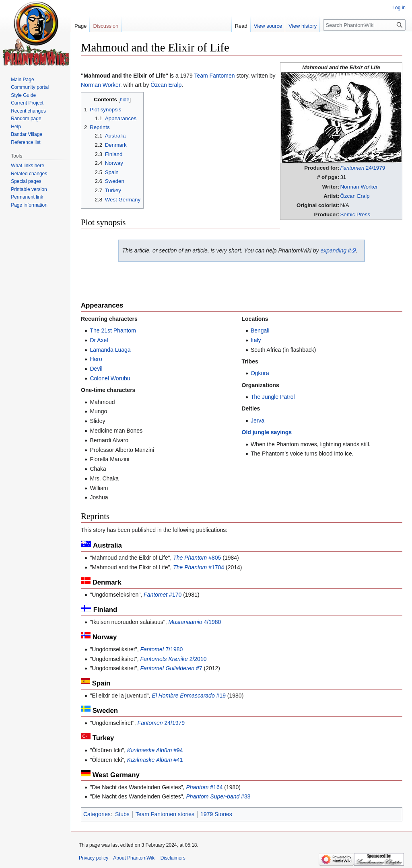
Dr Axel (99, 340)
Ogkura (260, 373)
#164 (204, 787)
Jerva (257, 421)
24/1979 (363, 168)
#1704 (199, 567)
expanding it (336, 250)
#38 (218, 796)
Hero (96, 359)
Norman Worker (359, 187)
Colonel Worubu (110, 378)
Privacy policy (94, 858)
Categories (97, 814)
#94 (155, 750)
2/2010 (173, 659)
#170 (163, 595)
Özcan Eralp (355, 196)
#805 (197, 558)
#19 (189, 696)
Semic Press (355, 214)
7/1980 (161, 649)
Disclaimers (173, 858)
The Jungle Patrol (273, 397)
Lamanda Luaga (110, 350)
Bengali (260, 330)
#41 (155, 760)
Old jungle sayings (267, 432)
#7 (171, 668)
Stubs (122, 814)
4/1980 (195, 622)
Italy (256, 340)
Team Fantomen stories (165, 814)
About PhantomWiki (134, 858)
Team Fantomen (214, 76)
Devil (96, 369)
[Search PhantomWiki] (364, 25)
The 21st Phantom (113, 330)
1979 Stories (216, 814)
